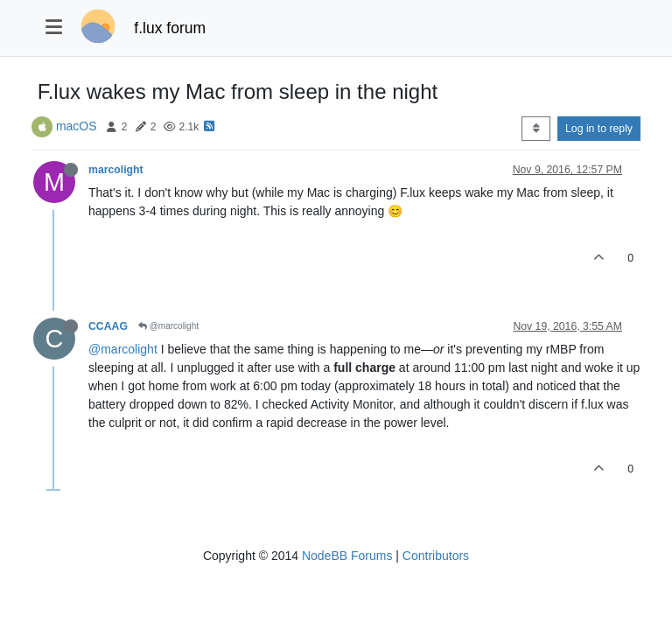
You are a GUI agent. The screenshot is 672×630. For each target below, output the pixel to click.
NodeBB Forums (347, 556)
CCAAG (108, 326)
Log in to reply (599, 129)
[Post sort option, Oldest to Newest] (536, 129)
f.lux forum (170, 28)
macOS (77, 126)
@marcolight (168, 326)
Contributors (436, 556)
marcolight (116, 170)
